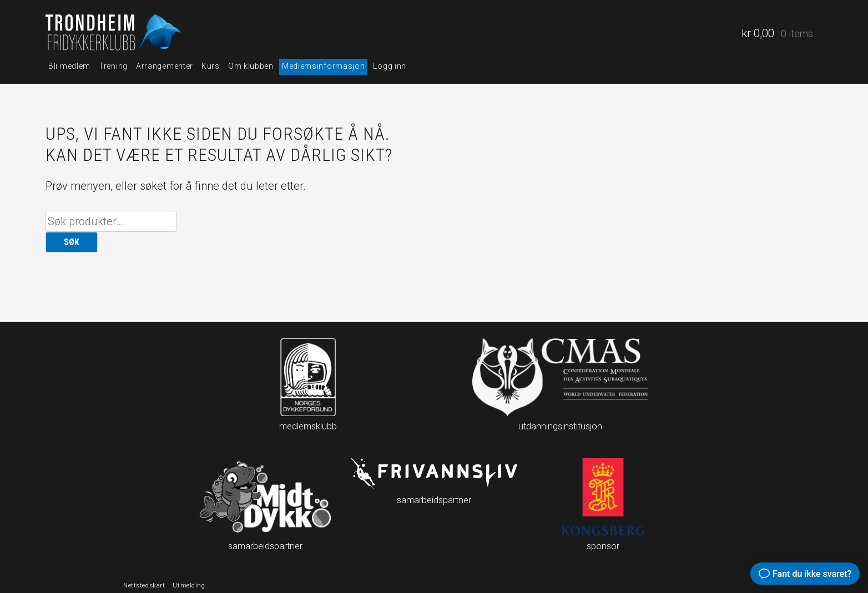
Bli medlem (69, 66)
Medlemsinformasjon (324, 66)
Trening (113, 66)
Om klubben (251, 66)
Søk (72, 242)
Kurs (211, 66)
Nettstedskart (144, 585)
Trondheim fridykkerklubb (115, 34)
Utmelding (189, 585)
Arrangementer (165, 66)
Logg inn (390, 66)
